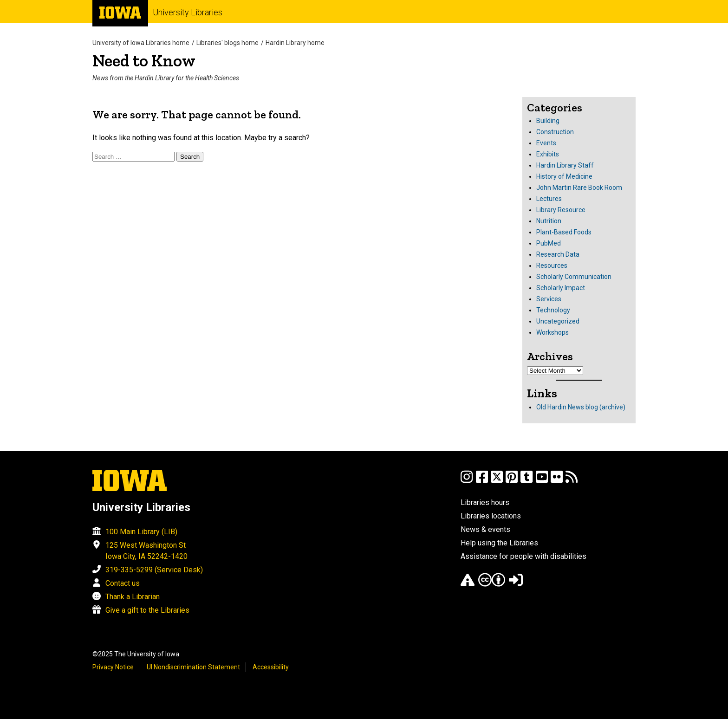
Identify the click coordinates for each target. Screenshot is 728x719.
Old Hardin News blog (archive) (581, 407)
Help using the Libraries (499, 543)
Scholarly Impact (561, 288)
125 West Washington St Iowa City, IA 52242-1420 (146, 551)
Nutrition (549, 221)
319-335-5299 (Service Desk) (154, 570)
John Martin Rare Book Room (579, 188)
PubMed (549, 243)
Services (549, 299)
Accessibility (271, 667)
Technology (553, 310)
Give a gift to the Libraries (147, 610)
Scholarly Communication (574, 277)
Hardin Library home (295, 43)
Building (548, 121)
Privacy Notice (113, 667)
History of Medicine (564, 176)
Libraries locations (491, 516)
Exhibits (548, 154)
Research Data (558, 254)
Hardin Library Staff (565, 165)
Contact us (123, 583)
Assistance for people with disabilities (523, 556)
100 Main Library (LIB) (141, 532)
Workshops (552, 332)
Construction (555, 132)
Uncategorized (558, 321)
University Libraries (188, 12)
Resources (552, 266)
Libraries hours (485, 502)
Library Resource (561, 210)
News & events (485, 529)
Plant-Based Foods (564, 232)
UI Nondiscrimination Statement (193, 667)
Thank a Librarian (133, 597)
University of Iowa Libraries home (141, 43)
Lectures (549, 199)
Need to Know (144, 61)
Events (546, 143)
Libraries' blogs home (227, 43)
